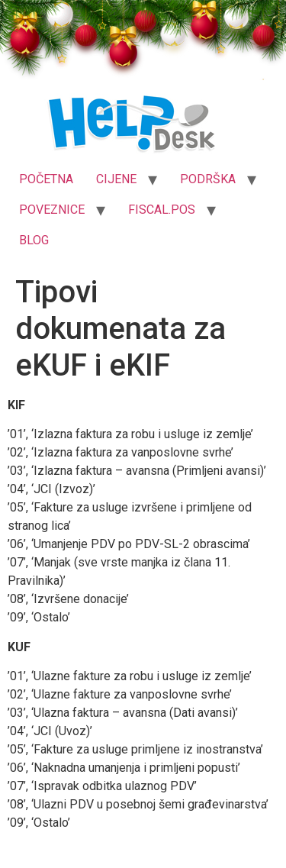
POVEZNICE (52, 210)
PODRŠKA (208, 179)
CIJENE (116, 179)
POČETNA (46, 179)
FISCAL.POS (162, 210)
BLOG (34, 240)
